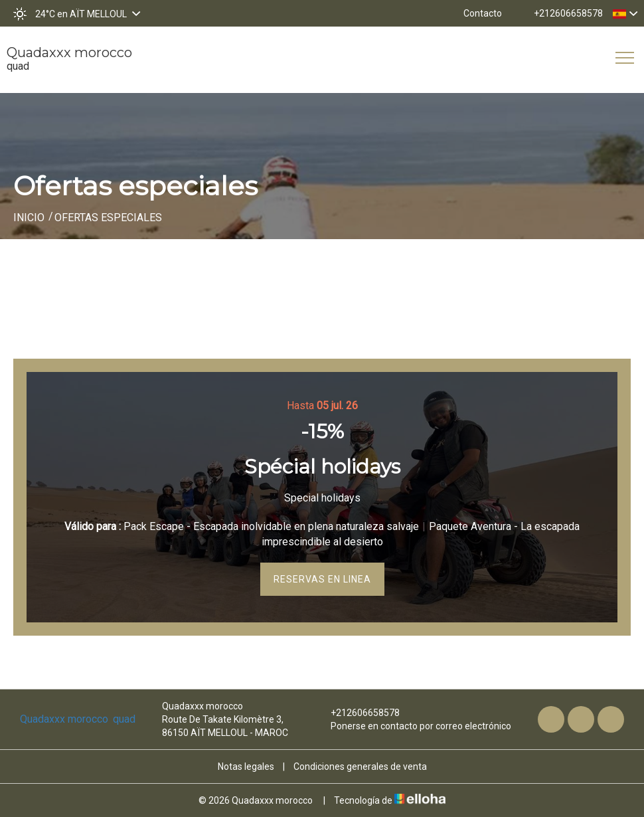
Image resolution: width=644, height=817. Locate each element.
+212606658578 (358, 713)
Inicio (29, 218)
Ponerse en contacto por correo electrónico (413, 726)
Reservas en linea (322, 579)
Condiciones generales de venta (360, 767)
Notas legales (246, 767)
